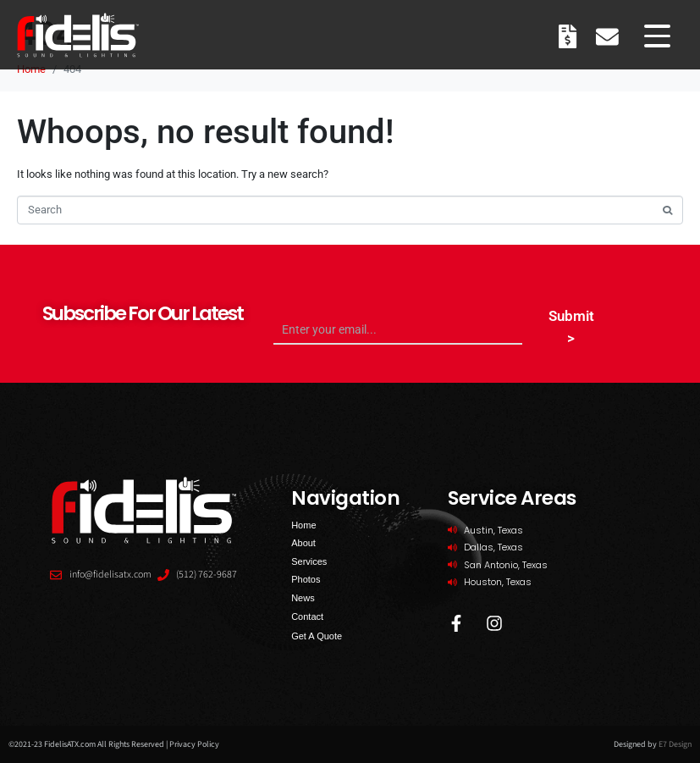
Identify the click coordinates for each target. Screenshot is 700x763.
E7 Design (675, 744)
